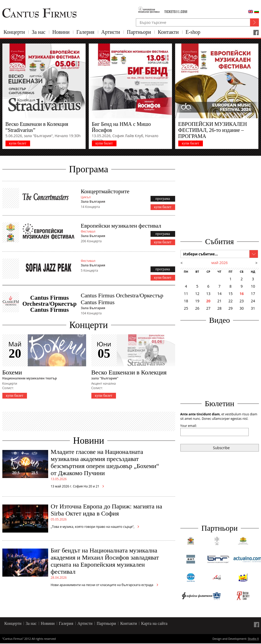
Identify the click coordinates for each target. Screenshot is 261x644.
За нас (38, 32)
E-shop (193, 32)
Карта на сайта (154, 623)
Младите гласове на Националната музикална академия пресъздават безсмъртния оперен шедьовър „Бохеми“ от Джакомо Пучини (105, 462)
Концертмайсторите (105, 191)
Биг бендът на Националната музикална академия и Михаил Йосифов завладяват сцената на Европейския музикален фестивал (105, 561)
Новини (61, 32)
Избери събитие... (201, 254)
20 (208, 301)
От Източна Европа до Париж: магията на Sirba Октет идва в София (107, 510)
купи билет (18, 143)
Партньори (139, 32)
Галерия (85, 32)
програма (163, 199)
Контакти (168, 32)
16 (242, 294)
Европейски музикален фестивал (121, 226)
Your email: (189, 426)
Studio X (253, 639)
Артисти (111, 32)
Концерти (14, 32)
